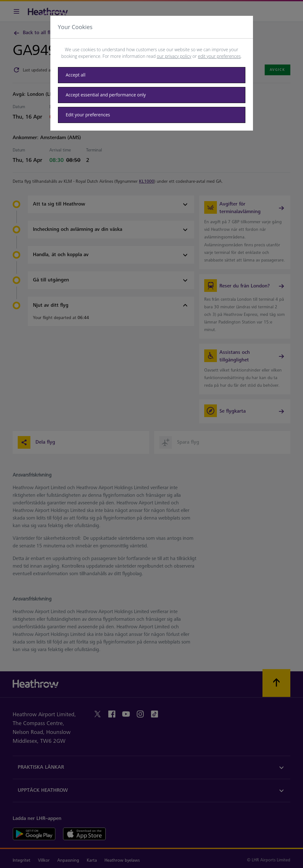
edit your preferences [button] (219, 56)
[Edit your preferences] (152, 115)
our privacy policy (174, 56)
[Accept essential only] (152, 95)
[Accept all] (152, 75)
